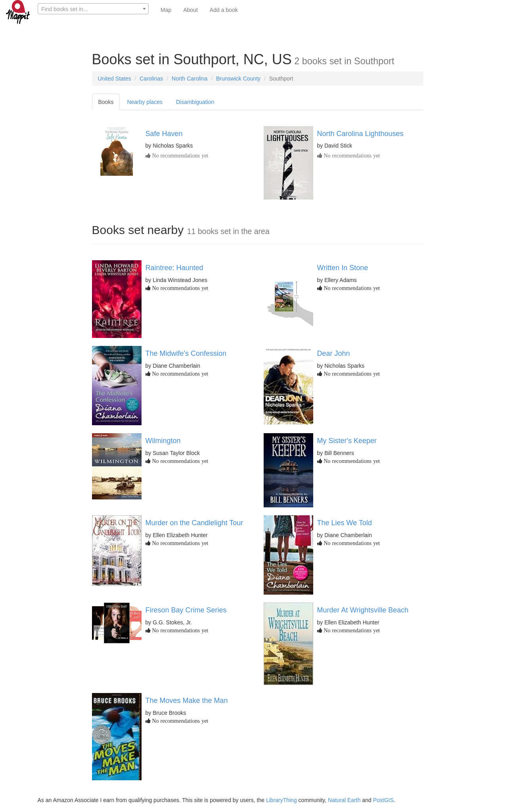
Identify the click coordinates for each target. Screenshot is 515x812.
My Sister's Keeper (347, 441)
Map (166, 10)
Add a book (224, 10)
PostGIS (383, 800)
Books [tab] (106, 102)
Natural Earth (344, 800)
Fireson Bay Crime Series (186, 610)
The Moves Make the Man (187, 701)
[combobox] (93, 9)
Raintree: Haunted (174, 268)
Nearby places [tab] (145, 102)
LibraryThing (281, 800)
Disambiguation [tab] (195, 102)
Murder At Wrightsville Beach (363, 610)
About (190, 10)
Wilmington (163, 441)
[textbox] (93, 9)
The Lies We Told (345, 523)
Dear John (334, 353)
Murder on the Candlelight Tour (194, 523)
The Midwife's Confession (186, 353)
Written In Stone (343, 268)
